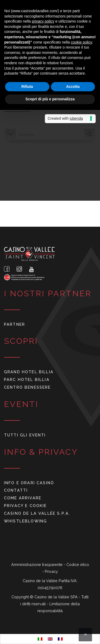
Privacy (51, 571)
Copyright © (23, 597)
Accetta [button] (73, 87)
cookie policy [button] (81, 42)
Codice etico (78, 564)
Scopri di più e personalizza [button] (50, 99)
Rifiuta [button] (27, 87)
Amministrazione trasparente (37, 564)
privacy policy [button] (43, 21)
